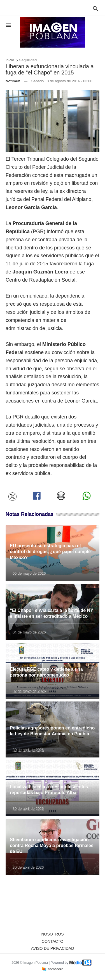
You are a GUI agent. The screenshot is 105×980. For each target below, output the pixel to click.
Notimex (13, 81)
